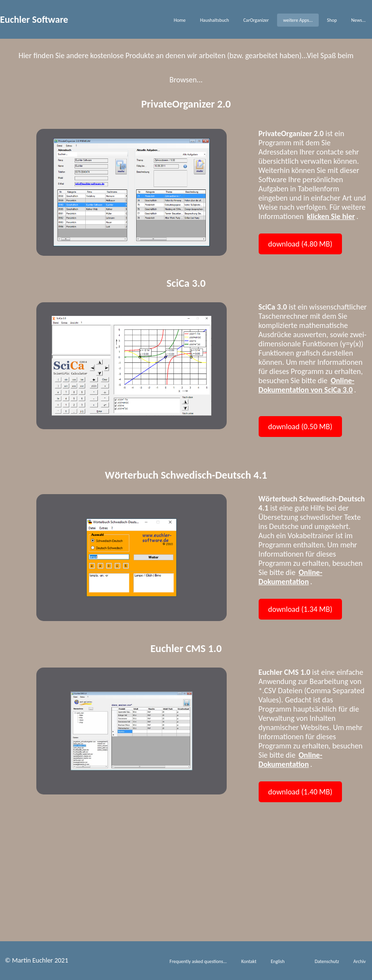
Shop (332, 20)
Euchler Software (34, 19)
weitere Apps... (298, 20)
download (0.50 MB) (301, 427)
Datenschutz (327, 961)
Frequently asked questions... (198, 961)
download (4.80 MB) (301, 244)
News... (358, 20)
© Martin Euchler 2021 (37, 960)
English (278, 961)
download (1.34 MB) (301, 609)
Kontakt (249, 961)
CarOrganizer (256, 20)
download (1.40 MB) (301, 792)
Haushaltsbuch (215, 20)
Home (180, 20)
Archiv (360, 961)
